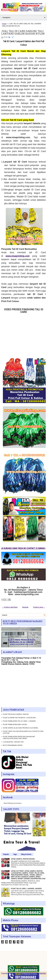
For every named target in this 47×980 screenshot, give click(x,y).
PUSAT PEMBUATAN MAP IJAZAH (15, 724)
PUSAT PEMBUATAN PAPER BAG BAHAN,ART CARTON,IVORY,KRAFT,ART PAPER (19, 738)
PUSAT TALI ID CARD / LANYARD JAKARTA (26, 889)
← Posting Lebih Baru (10, 607)
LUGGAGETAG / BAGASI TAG (13, 742)
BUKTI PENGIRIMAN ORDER (13, 745)
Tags (15, 854)
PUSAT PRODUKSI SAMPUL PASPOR (16, 714)
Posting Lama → (39, 607)
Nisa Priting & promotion (13, 803)
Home (4, 24)
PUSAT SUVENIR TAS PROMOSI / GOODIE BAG (19, 718)
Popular (6, 854)
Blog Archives (26, 854)
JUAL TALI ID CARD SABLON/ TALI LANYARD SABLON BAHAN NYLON (23, 32)
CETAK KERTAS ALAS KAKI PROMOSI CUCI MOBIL (20, 728)
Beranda (25, 607)
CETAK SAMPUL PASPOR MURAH (23, 859)
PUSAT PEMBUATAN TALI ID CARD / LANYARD (19, 721)
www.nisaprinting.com (18, 256)
